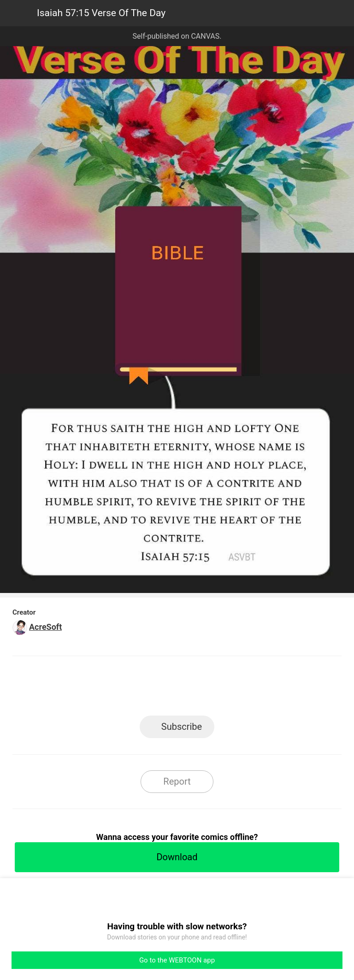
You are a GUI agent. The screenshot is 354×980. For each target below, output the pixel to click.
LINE (94, 689)
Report (177, 781)
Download (177, 857)
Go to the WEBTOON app (177, 960)
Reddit (260, 689)
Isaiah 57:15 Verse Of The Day (101, 13)
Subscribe (182, 727)
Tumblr (219, 689)
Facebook (136, 689)
